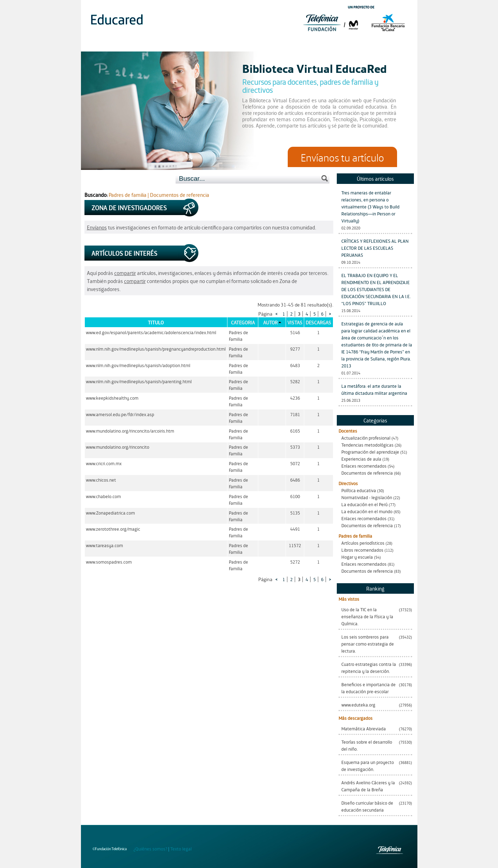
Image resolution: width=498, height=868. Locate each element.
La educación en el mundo (367, 511)
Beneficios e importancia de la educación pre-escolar (369, 688)
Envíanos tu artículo (342, 157)
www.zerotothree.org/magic (113, 529)
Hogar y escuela (357, 557)
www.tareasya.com (104, 545)
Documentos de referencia (367, 473)
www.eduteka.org (358, 705)
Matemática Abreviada (364, 728)
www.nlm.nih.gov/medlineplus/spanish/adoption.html (138, 365)
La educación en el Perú (364, 504)
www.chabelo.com (103, 496)
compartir (125, 273)
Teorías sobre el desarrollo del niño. (367, 745)
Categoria (243, 322)
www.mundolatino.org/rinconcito (118, 447)
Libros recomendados (362, 550)
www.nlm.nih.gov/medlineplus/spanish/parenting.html (139, 381)
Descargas (318, 322)
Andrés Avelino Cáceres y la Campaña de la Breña (368, 786)
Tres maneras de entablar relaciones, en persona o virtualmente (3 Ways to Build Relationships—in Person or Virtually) (370, 206)
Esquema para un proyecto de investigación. (368, 766)
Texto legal (181, 849)
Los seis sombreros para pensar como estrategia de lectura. (368, 644)
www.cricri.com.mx (104, 463)
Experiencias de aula (361, 459)
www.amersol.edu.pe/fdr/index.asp (120, 414)
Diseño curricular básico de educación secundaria (367, 806)
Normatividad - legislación (367, 497)
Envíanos (97, 227)
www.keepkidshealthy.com (112, 398)
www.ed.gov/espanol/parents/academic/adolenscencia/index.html (151, 332)
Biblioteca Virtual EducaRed (315, 68)
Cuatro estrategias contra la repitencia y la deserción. (369, 667)
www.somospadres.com (109, 562)
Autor (270, 322)
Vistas (295, 322)
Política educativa (359, 490)
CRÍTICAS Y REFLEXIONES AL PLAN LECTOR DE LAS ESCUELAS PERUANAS (375, 248)
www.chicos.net (101, 480)
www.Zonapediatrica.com (110, 513)
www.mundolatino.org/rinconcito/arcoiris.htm (130, 431)
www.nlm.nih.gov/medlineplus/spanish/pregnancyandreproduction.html (156, 349)
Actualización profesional (366, 438)
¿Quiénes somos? (150, 849)
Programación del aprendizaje (370, 452)
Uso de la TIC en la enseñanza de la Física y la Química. (367, 616)
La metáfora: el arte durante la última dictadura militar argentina (374, 389)
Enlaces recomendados (364, 466)
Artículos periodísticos (363, 543)
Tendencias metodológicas (367, 445)
